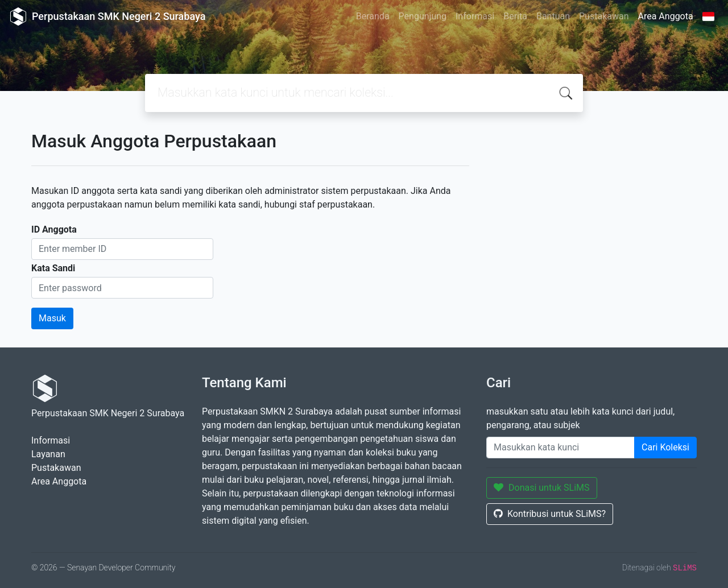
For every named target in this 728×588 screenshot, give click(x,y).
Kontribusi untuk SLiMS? (550, 514)
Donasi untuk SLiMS (542, 488)
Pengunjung (423, 16)
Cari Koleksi (665, 447)
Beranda (373, 16)
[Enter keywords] (561, 448)
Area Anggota (666, 16)
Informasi (475, 16)
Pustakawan (604, 16)
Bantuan (553, 16)
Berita (515, 16)
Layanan (48, 454)
